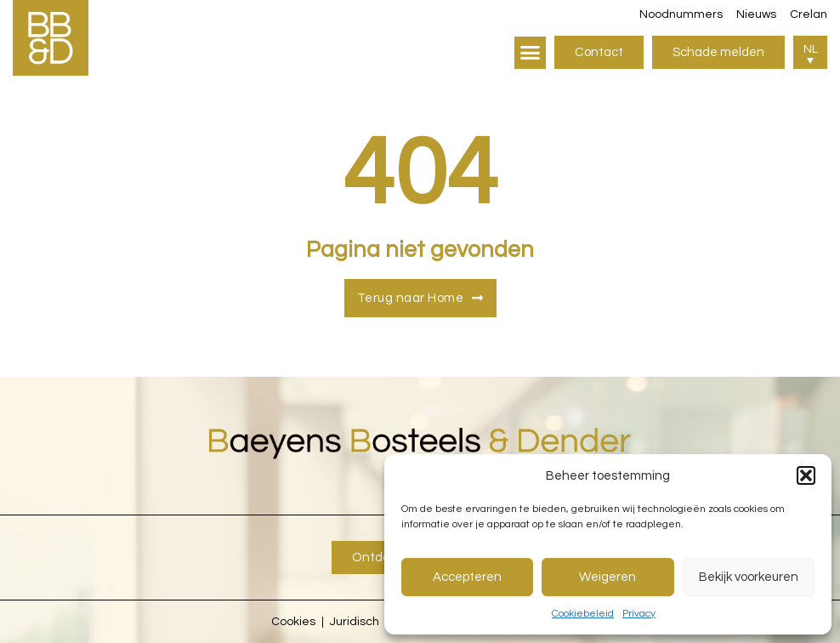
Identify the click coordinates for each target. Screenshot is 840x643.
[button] (806, 475)
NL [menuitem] (811, 49)
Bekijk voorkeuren (749, 577)
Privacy (639, 614)
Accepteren (467, 577)
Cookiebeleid (583, 614)
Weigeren (607, 577)
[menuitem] (810, 52)
